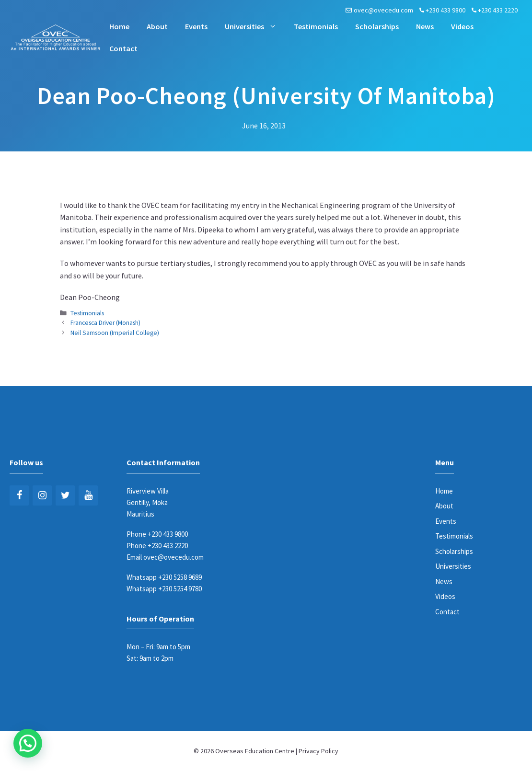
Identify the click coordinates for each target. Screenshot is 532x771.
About (157, 26)
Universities (255, 26)
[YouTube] (88, 495)
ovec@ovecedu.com (383, 10)
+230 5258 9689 (180, 577)
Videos (462, 26)
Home (119, 26)
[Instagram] (42, 495)
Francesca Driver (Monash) (105, 323)
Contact (123, 48)
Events (196, 26)
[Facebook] (19, 495)
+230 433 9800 (445, 10)
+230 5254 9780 (180, 589)
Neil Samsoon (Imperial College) (115, 333)
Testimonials (316, 26)
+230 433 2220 (498, 10)
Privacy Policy (318, 751)
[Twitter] (65, 495)
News (425, 26)
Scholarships (377, 26)
